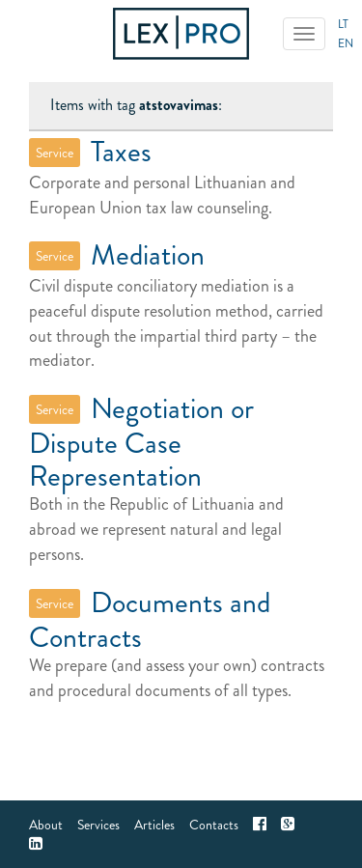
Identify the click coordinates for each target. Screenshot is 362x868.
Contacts (214, 825)
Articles (154, 825)
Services (98, 825)
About (46, 825)
